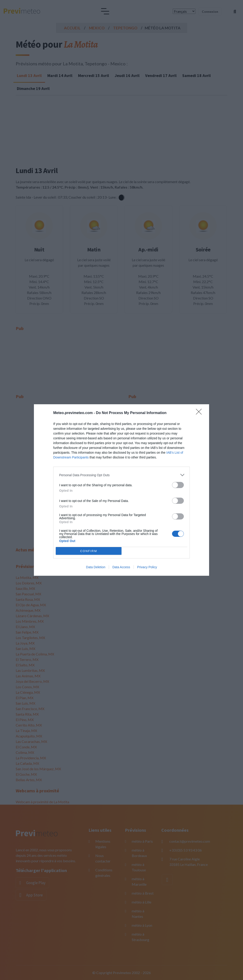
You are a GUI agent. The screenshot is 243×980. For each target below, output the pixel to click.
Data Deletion (96, 567)
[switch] (178, 485)
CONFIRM (89, 551)
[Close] (200, 413)
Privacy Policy (147, 567)
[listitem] (121, 475)
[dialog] (121, 490)
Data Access (121, 567)
